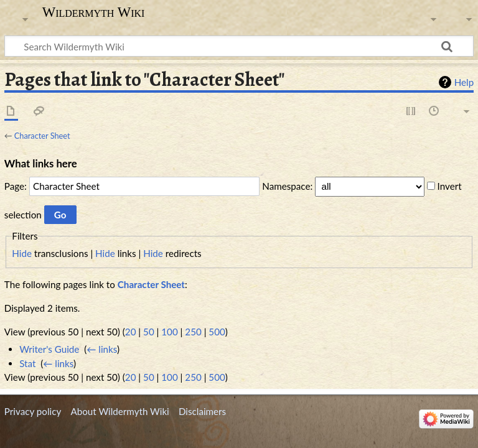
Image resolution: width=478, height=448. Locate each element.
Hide (22, 253)
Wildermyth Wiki (94, 12)
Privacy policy (33, 411)
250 (193, 332)
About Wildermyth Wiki (119, 411)
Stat (27, 363)
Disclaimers (202, 411)
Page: (16, 186)
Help (464, 82)
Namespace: (287, 186)
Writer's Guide (49, 349)
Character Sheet (42, 136)
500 (217, 332)
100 (169, 332)
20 (131, 332)
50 (149, 332)
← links (102, 349)
